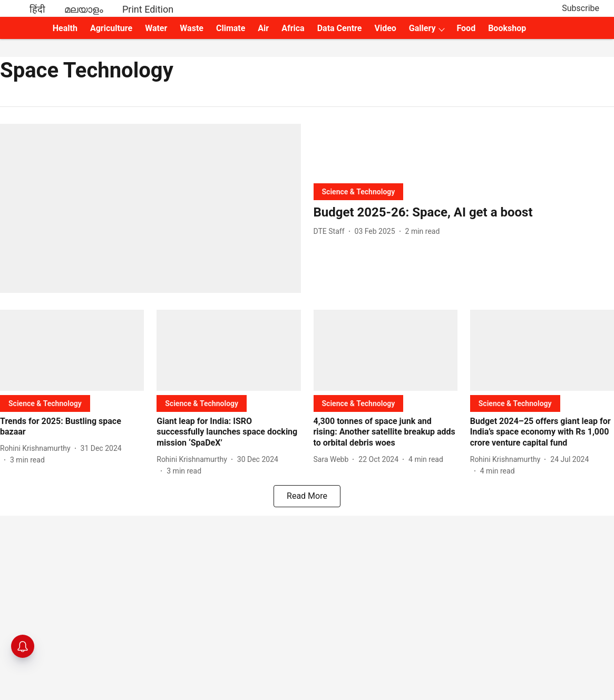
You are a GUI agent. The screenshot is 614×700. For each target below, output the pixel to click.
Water (156, 28)
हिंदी (37, 9)
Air (263, 28)
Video (385, 28)
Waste (192, 28)
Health (65, 28)
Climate (231, 28)
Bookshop (507, 28)
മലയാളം (84, 9)
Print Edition (148, 9)
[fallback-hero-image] (150, 208)
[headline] (464, 213)
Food (466, 28)
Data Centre (340, 28)
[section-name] (359, 191)
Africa (293, 28)
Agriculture (111, 28)
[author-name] (331, 231)
